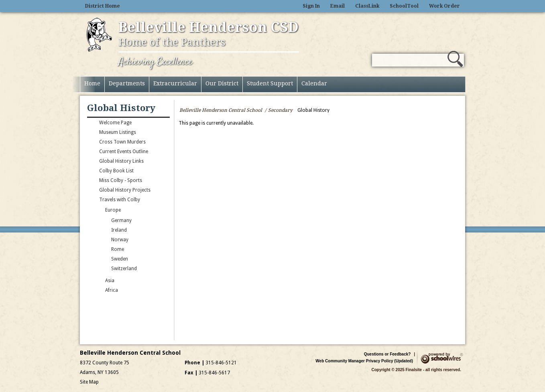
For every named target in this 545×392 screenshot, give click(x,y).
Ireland (119, 230)
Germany (121, 220)
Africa (112, 290)
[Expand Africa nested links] (97, 292)
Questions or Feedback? (387, 354)
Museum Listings (118, 132)
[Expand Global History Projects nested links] (91, 192)
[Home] (92, 84)
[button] (455, 59)
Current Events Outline (124, 152)
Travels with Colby (120, 200)
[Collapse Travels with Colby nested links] (91, 201)
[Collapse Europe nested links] (97, 212)
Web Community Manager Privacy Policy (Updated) (364, 361)
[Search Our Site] (410, 60)
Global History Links (121, 161)
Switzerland (124, 269)
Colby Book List (116, 171)
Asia (110, 281)
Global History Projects (125, 190)
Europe (113, 210)
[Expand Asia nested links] (97, 282)
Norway (120, 240)
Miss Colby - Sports (121, 180)
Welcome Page (115, 123)
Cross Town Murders (122, 142)
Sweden (120, 259)
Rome (118, 249)
